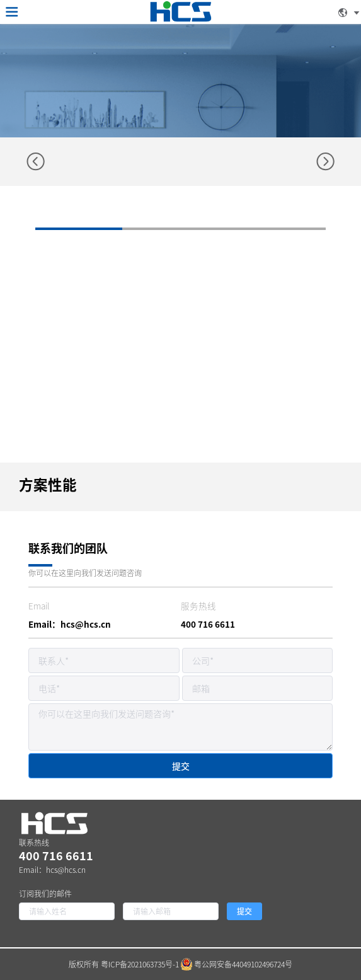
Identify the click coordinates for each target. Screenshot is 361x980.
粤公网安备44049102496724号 (237, 964)
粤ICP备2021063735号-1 (140, 964)
